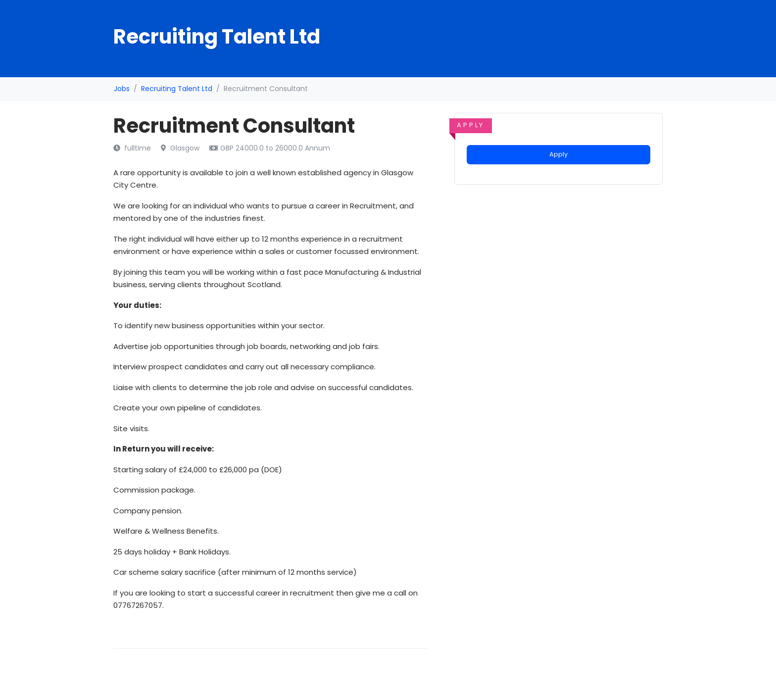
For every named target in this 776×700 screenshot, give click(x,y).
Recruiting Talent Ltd (177, 89)
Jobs (122, 89)
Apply (558, 154)
